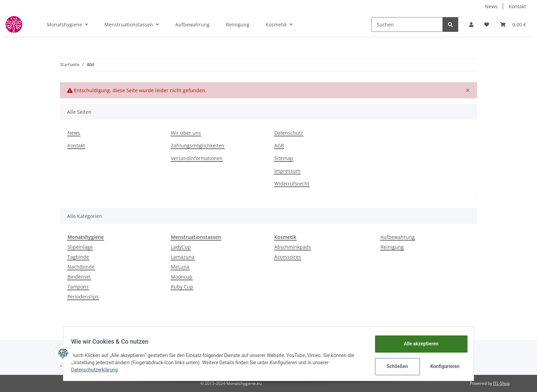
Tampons (78, 287)
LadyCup (181, 247)
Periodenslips (83, 297)
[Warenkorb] (513, 24)
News (491, 6)
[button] (471, 24)
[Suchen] (407, 24)
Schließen (394, 366)
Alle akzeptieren (418, 344)
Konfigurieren (442, 366)
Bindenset (79, 277)
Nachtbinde (81, 267)
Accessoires (288, 257)
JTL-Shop (501, 383)
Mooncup (182, 277)
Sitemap (284, 158)
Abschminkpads (293, 247)
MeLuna (180, 267)
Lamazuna (183, 257)
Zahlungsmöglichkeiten (198, 145)
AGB (279, 145)
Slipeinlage (80, 247)
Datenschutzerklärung (98, 370)
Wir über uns (186, 133)
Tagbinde (78, 257)
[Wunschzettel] (487, 24)
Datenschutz (289, 133)
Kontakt (517, 6)
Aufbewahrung (398, 237)
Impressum (287, 171)
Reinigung (392, 247)
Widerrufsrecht (292, 183)
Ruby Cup (182, 287)
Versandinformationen (197, 158)
